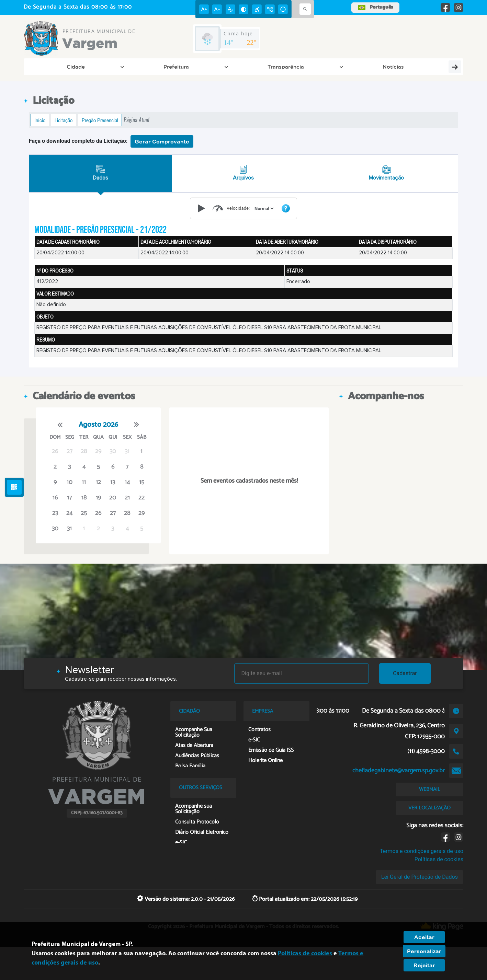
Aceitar (424, 937)
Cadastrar (405, 673)
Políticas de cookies (439, 859)
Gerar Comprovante (162, 141)
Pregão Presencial (100, 120)
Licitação (64, 120)
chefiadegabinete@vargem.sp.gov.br (399, 771)
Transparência (121, 67)
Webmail (378, 67)
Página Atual (137, 120)
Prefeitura (78, 67)
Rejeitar (424, 965)
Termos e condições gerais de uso (422, 851)
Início (40, 120)
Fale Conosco (419, 67)
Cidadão (196, 67)
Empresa (288, 67)
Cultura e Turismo (242, 67)
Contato (322, 67)
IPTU (349, 67)
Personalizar (424, 951)
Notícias (160, 67)
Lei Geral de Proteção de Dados (420, 877)
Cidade (45, 67)
